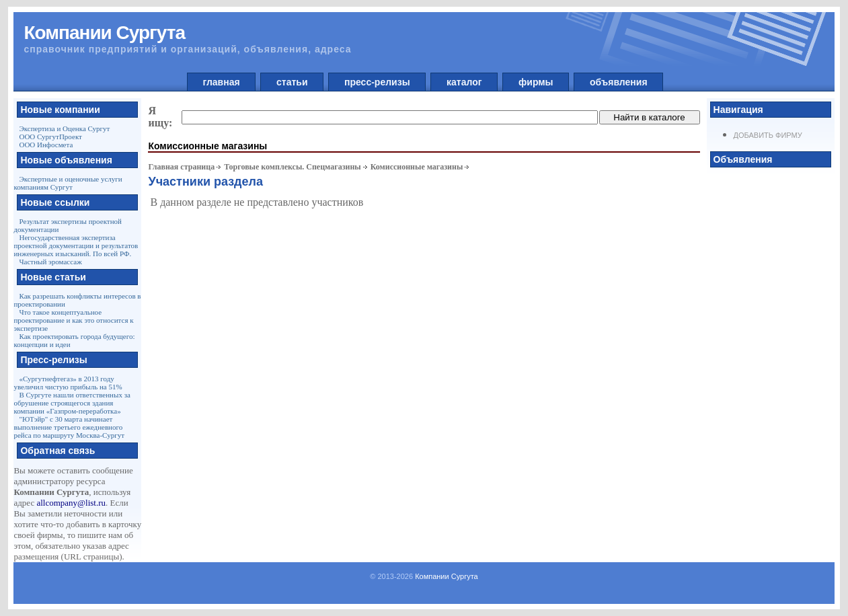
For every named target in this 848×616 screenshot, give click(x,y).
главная (222, 82)
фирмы (536, 82)
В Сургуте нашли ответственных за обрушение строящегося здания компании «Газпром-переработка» (72, 403)
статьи (292, 82)
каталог (464, 82)
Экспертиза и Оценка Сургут (64, 128)
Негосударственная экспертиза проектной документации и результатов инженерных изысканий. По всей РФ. (76, 245)
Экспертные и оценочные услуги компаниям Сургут (68, 183)
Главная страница (181, 167)
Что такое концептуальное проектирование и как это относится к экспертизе (73, 320)
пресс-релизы (377, 82)
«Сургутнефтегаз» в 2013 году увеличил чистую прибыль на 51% (68, 383)
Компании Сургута (447, 576)
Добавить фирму (768, 135)
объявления (618, 82)
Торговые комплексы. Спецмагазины (293, 167)
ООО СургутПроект (50, 137)
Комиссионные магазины (417, 167)
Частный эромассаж (50, 262)
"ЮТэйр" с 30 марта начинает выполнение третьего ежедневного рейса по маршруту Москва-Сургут (69, 427)
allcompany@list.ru (71, 503)
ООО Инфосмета (46, 145)
